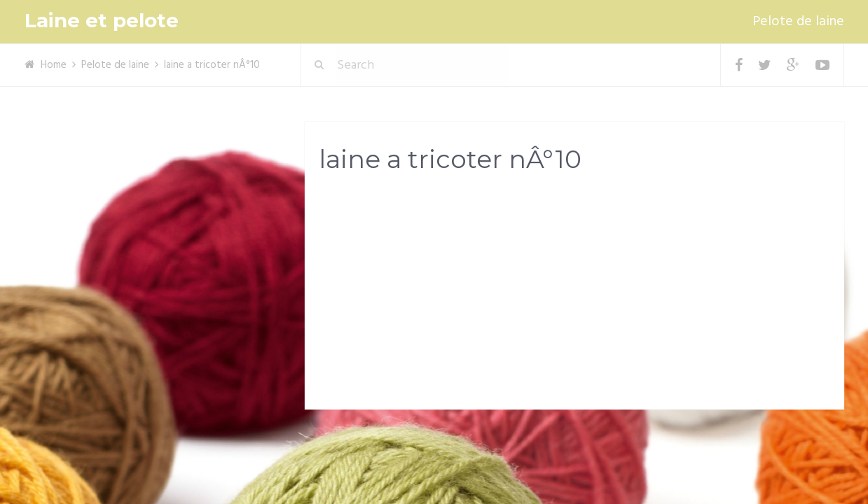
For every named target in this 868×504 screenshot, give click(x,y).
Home (54, 65)
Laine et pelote (102, 21)
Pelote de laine (798, 22)
